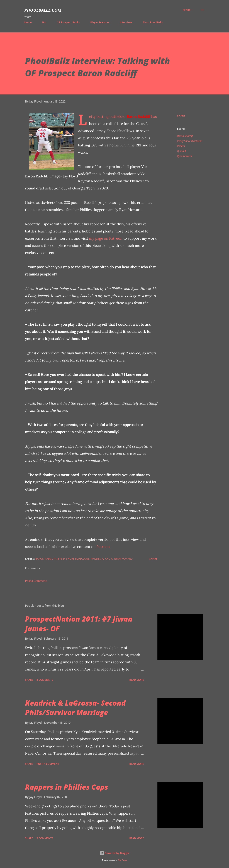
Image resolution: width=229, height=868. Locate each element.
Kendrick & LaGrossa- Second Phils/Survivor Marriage (75, 708)
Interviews (126, 22)
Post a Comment (36, 581)
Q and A (182, 151)
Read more (137, 680)
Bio (44, 22)
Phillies (181, 146)
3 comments (45, 838)
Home (28, 22)
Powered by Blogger (115, 853)
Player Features (100, 22)
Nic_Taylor (123, 860)
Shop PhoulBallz (153, 22)
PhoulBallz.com (43, 10)
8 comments (45, 680)
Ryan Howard (185, 156)
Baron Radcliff (139, 116)
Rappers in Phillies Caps (67, 787)
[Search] (188, 10)
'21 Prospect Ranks (68, 22)
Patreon (103, 547)
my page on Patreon (106, 238)
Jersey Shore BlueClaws (190, 141)
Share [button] (181, 116)
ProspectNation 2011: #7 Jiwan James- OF (79, 624)
